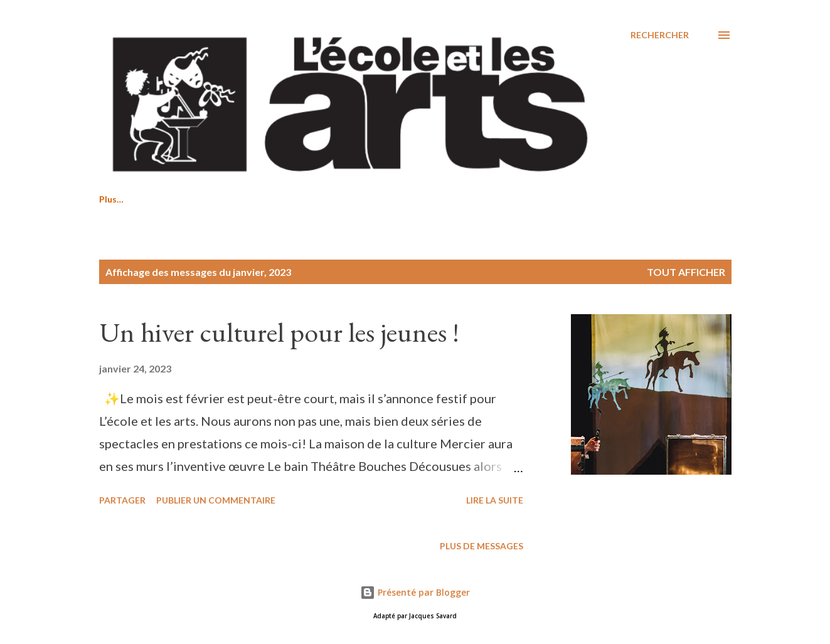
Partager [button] (122, 500)
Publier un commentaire (216, 500)
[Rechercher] (660, 35)
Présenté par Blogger (415, 592)
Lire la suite (495, 500)
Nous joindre (375, 199)
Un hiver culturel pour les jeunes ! (279, 332)
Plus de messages (482, 546)
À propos (293, 199)
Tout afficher (686, 272)
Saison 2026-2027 (202, 199)
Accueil (114, 199)
